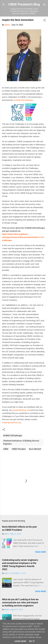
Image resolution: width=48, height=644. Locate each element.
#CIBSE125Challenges (23, 100)
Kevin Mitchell (35, 449)
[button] (44, 21)
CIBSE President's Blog (24, 4)
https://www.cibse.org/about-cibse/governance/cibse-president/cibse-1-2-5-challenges (23, 237)
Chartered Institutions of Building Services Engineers (21, 442)
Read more (41, 552)
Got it (32, 641)
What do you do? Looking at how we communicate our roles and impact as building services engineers (20, 602)
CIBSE (6, 449)
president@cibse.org (21, 410)
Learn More (20, 641)
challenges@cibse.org (12, 422)
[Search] (44, 5)
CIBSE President (19, 449)
